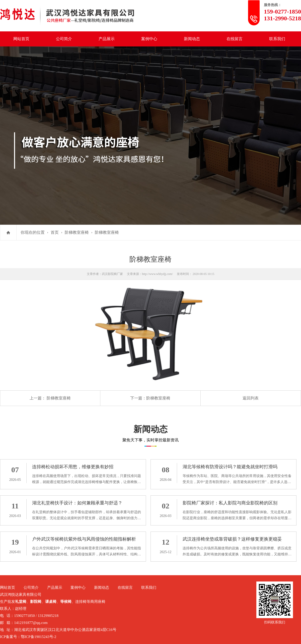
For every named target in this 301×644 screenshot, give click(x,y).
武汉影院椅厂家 (112, 274)
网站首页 (21, 39)
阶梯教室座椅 (77, 232)
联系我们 (277, 39)
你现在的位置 (33, 232)
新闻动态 (192, 39)
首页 (55, 232)
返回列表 (251, 398)
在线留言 (235, 39)
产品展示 (107, 39)
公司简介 (64, 39)
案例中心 (149, 39)
